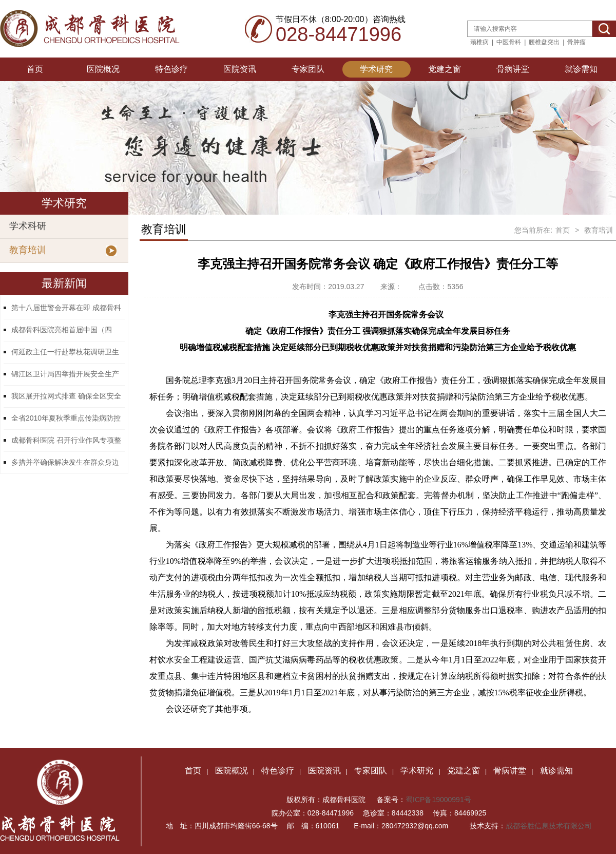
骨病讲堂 (513, 69)
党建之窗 (445, 69)
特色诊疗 (171, 69)
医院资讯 (240, 69)
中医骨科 (509, 42)
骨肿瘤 (576, 42)
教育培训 (28, 250)
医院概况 (103, 69)
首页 (35, 69)
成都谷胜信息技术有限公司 (550, 826)
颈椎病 (479, 42)
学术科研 (28, 226)
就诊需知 (581, 69)
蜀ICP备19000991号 (438, 800)
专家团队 (308, 69)
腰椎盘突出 (544, 42)
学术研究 (376, 69)
